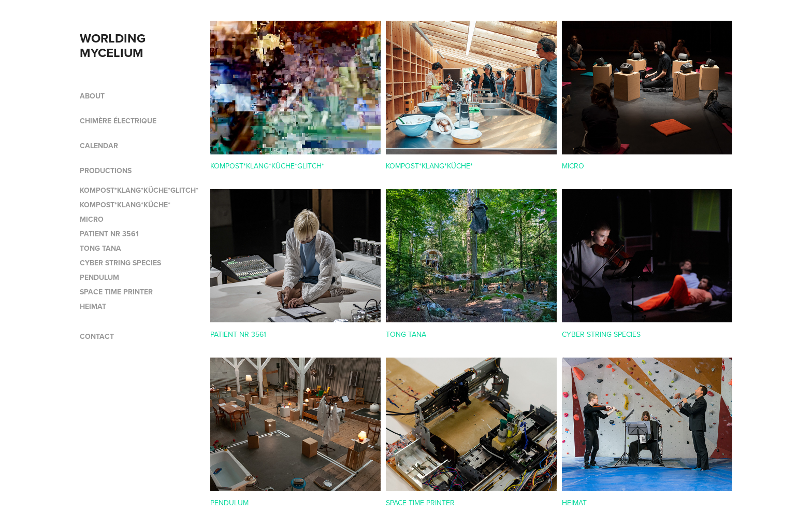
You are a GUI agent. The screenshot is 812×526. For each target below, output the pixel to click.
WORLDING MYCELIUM (114, 45)
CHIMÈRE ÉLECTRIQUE (118, 121)
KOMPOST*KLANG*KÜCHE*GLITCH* (139, 190)
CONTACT (97, 336)
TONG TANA (100, 248)
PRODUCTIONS (106, 170)
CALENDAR (99, 146)
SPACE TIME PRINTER (116, 292)
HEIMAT (93, 306)
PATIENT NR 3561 (109, 234)
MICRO (92, 219)
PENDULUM (99, 277)
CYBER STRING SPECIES (120, 263)
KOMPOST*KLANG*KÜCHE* (125, 205)
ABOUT (92, 96)
